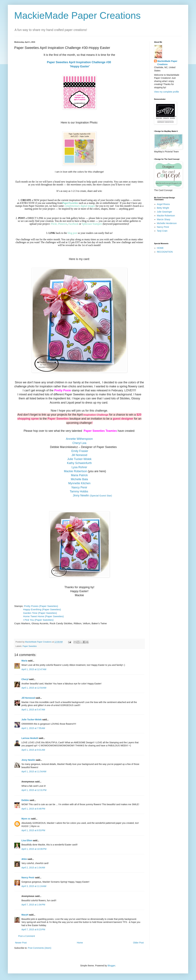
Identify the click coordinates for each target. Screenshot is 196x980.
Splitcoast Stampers (92, 224)
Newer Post (21, 943)
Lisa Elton (27, 840)
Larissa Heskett (30, 738)
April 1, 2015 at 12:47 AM (34, 669)
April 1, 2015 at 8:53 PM (33, 830)
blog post (72, 233)
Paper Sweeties (30, 646)
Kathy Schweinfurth (79, 463)
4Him (24, 859)
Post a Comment (27, 936)
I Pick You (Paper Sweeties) (38, 620)
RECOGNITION (165, 252)
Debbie (25, 800)
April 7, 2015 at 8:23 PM (33, 929)
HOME (160, 248)
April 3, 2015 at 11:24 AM (34, 886)
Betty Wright (163, 208)
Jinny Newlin (28, 760)
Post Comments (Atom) (40, 948)
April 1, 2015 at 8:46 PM (33, 809)
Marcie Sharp (164, 219)
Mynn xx (26, 819)
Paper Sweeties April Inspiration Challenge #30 (79, 62)
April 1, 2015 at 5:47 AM (33, 710)
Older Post (138, 943)
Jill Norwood (28, 698)
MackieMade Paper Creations (77, 15)
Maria (24, 661)
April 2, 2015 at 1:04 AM (33, 868)
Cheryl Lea (79, 443)
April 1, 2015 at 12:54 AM (34, 688)
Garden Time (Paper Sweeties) (40, 613)
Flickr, (54, 224)
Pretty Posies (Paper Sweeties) (41, 606)
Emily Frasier (80, 451)
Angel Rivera (163, 204)
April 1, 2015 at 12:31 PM (34, 790)
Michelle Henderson (167, 223)
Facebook (73, 224)
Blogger (111, 966)
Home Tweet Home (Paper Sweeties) (44, 616)
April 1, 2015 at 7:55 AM (33, 728)
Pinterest (63, 224)
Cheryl (25, 679)
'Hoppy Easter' (79, 66)
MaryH (25, 915)
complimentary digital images (80, 206)
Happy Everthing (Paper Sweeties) (42, 609)
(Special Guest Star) (92, 496)
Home (80, 943)
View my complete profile (166, 92)
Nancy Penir (28, 878)
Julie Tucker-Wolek (32, 720)
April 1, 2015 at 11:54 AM (34, 771)
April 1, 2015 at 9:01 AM (33, 750)
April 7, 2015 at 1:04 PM (33, 905)
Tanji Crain (162, 231)
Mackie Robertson (75, 471)
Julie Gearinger (165, 212)
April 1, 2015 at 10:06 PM (34, 849)
